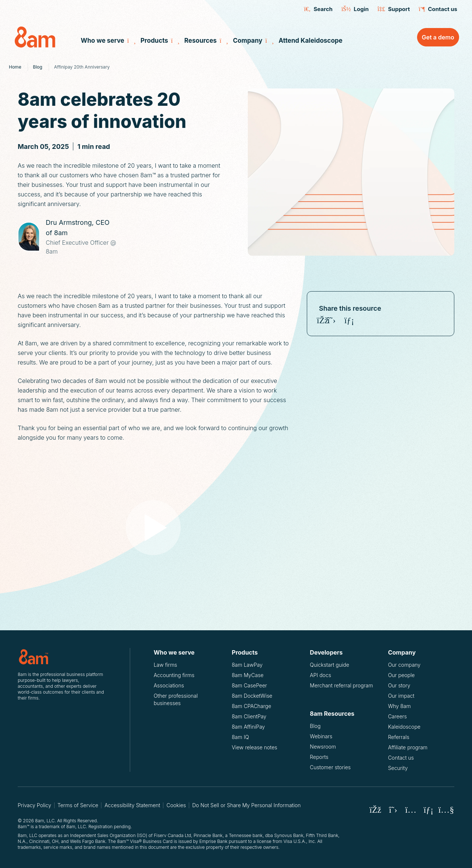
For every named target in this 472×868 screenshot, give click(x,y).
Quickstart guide (335, 665)
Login (355, 10)
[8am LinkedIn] (428, 810)
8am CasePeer (250, 685)
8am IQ (241, 737)
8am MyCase (248, 675)
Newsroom (323, 747)
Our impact (401, 696)
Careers (397, 716)
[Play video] (153, 527)
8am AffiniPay (249, 727)
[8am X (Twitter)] (393, 810)
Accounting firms (174, 675)
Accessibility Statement (132, 805)
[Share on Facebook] (323, 320)
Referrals (399, 737)
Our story (399, 685)
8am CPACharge (252, 706)
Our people (401, 675)
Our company (404, 665)
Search (318, 10)
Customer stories (330, 767)
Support (394, 10)
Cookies (176, 805)
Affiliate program (408, 747)
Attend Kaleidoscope (310, 41)
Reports (319, 757)
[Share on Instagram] (340, 320)
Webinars (321, 736)
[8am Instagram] (411, 810)
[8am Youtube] (446, 810)
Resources (205, 41)
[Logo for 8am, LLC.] (62, 657)
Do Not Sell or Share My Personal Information (246, 805)
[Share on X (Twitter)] (332, 320)
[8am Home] (41, 37)
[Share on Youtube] (358, 320)
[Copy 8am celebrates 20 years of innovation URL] (367, 320)
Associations (169, 685)
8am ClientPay (249, 716)
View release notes (255, 747)
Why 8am (399, 706)
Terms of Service (78, 805)
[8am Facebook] (375, 810)
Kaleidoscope (404, 727)
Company (252, 41)
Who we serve (107, 41)
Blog (315, 726)
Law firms (166, 665)
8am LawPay (247, 665)
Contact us (438, 10)
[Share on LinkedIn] (349, 320)
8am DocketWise (252, 696)
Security (398, 768)
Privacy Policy (34, 805)
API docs (326, 675)
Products (159, 41)
